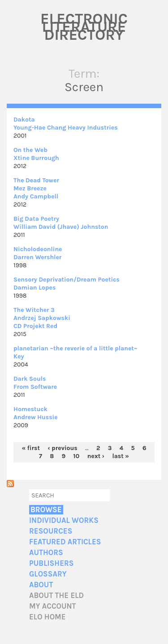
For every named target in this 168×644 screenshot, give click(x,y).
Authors (46, 553)
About (41, 585)
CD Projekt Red (35, 326)
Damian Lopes (34, 288)
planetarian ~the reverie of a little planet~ (75, 348)
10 (77, 456)
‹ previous (62, 448)
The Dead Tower (36, 180)
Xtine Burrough (36, 158)
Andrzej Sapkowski (42, 318)
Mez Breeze (30, 188)
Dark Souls (30, 379)
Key (19, 356)
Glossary (48, 574)
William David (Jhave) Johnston (61, 227)
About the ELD (56, 596)
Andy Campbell (36, 196)
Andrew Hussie (36, 417)
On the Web (30, 150)
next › (96, 456)
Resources (51, 531)
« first (31, 448)
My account (53, 606)
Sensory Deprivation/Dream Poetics (67, 280)
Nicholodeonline (38, 249)
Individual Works (64, 520)
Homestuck (30, 409)
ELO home (47, 617)
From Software (35, 387)
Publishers (51, 563)
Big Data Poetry (36, 219)
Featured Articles (65, 542)
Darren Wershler (37, 257)
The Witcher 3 (34, 310)
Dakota (24, 120)
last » (121, 456)
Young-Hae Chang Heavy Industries (66, 128)
